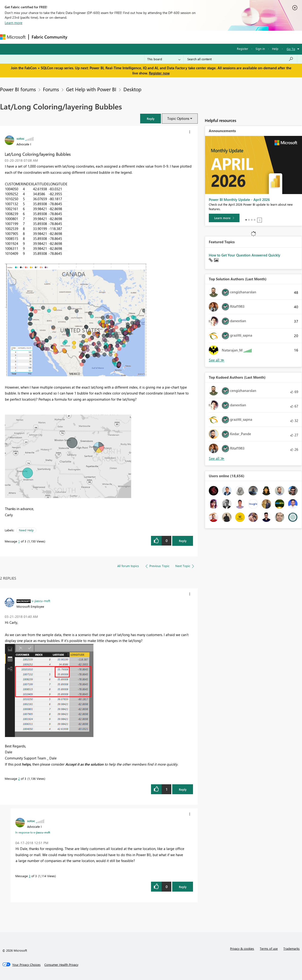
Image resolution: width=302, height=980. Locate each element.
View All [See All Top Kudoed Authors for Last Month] (217, 458)
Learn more (14, 23)
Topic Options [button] (178, 118)
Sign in (260, 49)
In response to (33, 832)
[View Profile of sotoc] (21, 138)
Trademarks (292, 948)
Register (243, 49)
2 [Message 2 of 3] (19, 778)
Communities (139, 37)
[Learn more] (224, 218)
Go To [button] (291, 49)
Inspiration (99, 37)
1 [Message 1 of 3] (19, 541)
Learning (178, 37)
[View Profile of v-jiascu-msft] (41, 601)
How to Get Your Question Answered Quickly (245, 255)
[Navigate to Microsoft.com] (13, 37)
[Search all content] (240, 59)
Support (198, 37)
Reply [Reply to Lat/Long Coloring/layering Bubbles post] (183, 541)
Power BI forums (18, 89)
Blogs (160, 37)
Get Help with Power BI (91, 89)
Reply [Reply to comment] (183, 789)
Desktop (132, 89)
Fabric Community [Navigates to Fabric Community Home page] (49, 37)
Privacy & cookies (242, 948)
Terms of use (269, 948)
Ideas (118, 37)
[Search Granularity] (164, 59)
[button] (151, 119)
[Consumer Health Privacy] (61, 965)
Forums (78, 37)
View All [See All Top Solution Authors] (217, 360)
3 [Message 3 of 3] (30, 876)
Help (275, 49)
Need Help (26, 530)
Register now (159, 73)
